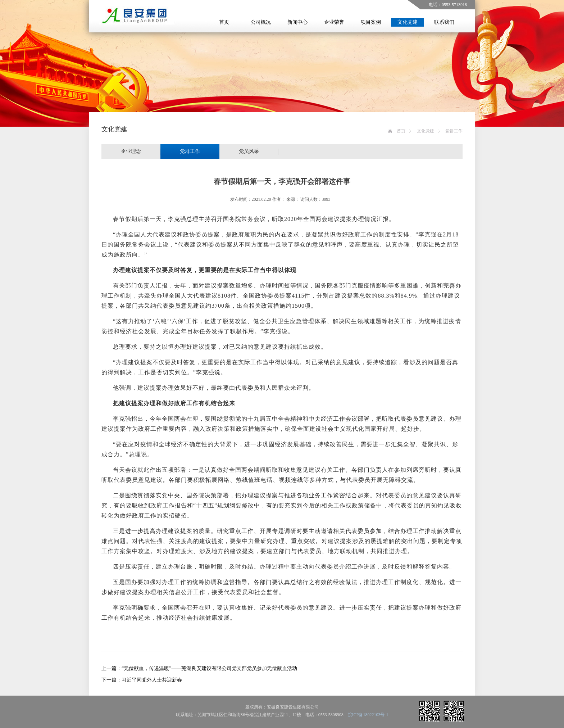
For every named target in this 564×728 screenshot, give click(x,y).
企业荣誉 (334, 22)
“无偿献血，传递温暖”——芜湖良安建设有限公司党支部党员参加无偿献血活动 (209, 668)
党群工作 (454, 131)
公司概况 (261, 22)
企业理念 (131, 151)
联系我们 (444, 22)
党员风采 (249, 151)
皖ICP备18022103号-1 (368, 715)
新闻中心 (297, 22)
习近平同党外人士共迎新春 (152, 680)
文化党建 (408, 22)
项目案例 (371, 22)
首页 (224, 22)
